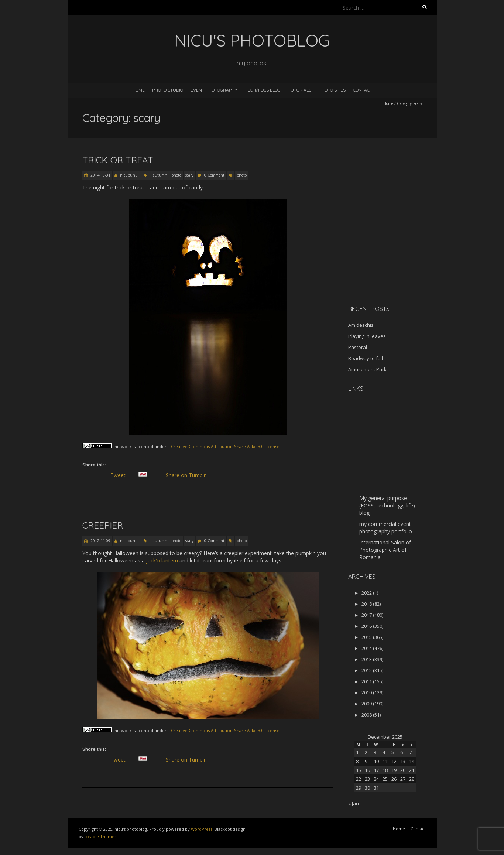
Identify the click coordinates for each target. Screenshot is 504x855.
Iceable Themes (100, 836)
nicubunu (129, 175)
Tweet (121, 475)
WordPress (202, 829)
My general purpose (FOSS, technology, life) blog (387, 505)
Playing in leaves (367, 336)
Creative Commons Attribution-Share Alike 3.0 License (225, 446)
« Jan (354, 803)
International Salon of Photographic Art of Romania (385, 550)
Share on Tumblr (189, 475)
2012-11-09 (100, 541)
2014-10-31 (100, 175)
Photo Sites (332, 90)
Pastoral (358, 347)
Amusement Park (367, 369)
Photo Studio (168, 90)
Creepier (103, 525)
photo (176, 175)
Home (138, 90)
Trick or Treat (118, 160)
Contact (363, 90)
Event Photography (214, 90)
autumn (160, 175)
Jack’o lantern (162, 560)
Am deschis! (361, 325)
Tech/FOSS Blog (263, 90)
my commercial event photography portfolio (386, 528)
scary (189, 175)
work (126, 446)
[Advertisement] (394, 247)
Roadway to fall (366, 358)
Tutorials (300, 90)
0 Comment (214, 175)
